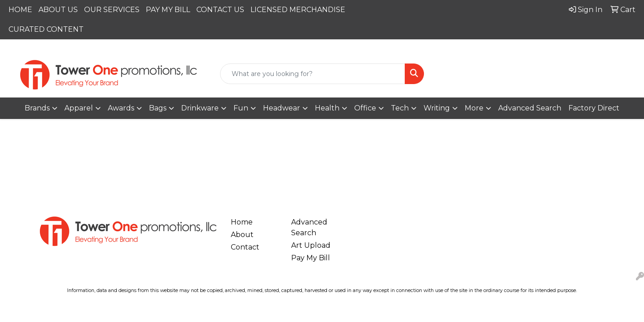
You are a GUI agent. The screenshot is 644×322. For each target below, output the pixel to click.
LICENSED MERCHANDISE (298, 10)
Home (242, 222)
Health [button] (327, 108)
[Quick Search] (313, 74)
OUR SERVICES (112, 10)
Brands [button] (37, 108)
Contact (245, 247)
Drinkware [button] (200, 108)
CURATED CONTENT (46, 29)
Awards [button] (121, 108)
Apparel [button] (79, 108)
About (242, 235)
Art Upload (311, 245)
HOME (20, 10)
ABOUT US (58, 10)
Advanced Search (530, 108)
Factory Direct (594, 108)
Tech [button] (400, 108)
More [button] (474, 108)
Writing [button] (437, 108)
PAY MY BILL (168, 10)
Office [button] (365, 108)
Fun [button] (241, 108)
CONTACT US (220, 10)
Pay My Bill (311, 258)
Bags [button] (158, 108)
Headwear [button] (282, 108)
